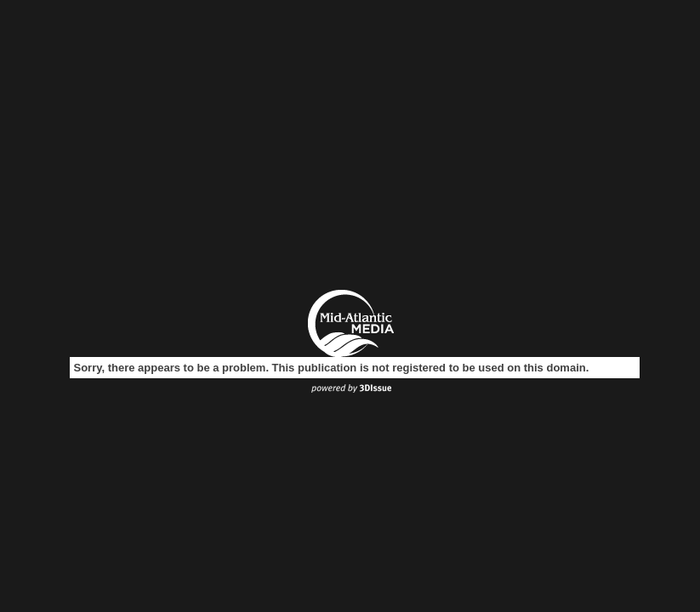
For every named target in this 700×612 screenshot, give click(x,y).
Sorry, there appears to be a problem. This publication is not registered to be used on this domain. (332, 368)
